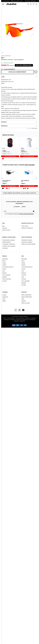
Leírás (3, 77)
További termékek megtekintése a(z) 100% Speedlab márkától (19, 193)
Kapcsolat (5, 228)
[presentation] (2, 148)
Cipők (4, 299)
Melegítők (24, 283)
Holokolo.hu (7, 319)
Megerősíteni (33, 211)
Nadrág (4, 263)
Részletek (4, 122)
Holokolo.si (19, 319)
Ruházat (4, 295)
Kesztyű (4, 269)
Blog (3, 226)
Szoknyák (24, 279)
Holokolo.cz (28, 318)
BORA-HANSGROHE (26, 295)
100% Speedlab (6, 56)
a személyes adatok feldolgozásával (26, 214)
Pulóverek (24, 275)
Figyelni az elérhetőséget (17, 72)
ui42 (17, 318)
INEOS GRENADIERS (27, 297)
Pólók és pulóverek (7, 279)
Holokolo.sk (22, 318)
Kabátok (4, 265)
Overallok (5, 281)
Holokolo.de (32, 319)
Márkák (4, 301)
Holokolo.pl (34, 318)
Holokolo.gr (23, 321)
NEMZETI (24, 301)
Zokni (4, 271)
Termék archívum (6, 230)
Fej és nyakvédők (6, 275)
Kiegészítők (5, 297)
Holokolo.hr (16, 321)
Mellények (5, 277)
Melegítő (4, 273)
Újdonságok (5, 259)
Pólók (23, 277)
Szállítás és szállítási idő (27, 228)
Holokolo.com (26, 319)
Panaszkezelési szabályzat (9, 240)
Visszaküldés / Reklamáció (9, 244)
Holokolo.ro (13, 319)
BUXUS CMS (11, 318)
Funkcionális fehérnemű (8, 267)
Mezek (4, 261)
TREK (23, 299)
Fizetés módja (25, 226)
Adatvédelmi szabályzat (27, 242)
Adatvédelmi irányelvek (27, 240)
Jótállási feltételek (7, 242)
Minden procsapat (26, 303)
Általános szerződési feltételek (28, 244)
